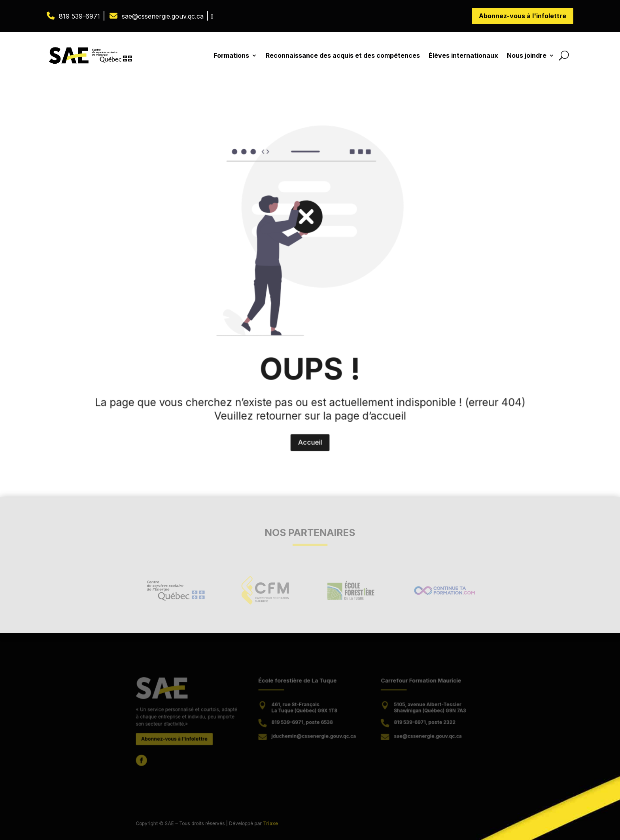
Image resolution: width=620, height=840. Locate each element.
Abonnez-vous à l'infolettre (523, 16)
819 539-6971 (79, 16)
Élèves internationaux (463, 55)
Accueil (310, 392)
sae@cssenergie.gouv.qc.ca (163, 16)
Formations (231, 55)
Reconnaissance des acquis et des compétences (343, 55)
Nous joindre (527, 55)
